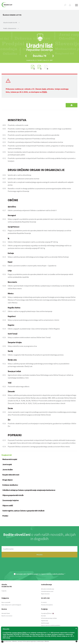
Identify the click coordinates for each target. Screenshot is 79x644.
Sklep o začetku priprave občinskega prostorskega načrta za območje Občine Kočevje (38, 257)
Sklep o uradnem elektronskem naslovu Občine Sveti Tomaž (29, 337)
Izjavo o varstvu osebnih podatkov (53, 574)
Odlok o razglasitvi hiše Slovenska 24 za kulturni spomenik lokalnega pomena (36, 355)
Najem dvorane (45, 594)
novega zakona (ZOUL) (19, 633)
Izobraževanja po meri (47, 591)
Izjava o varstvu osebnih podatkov (51, 625)
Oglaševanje (45, 621)
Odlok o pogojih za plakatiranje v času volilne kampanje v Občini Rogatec (34, 329)
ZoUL (44, 89)
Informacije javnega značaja (49, 618)
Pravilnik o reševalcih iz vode (18, 125)
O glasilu (4, 591)
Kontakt (43, 616)
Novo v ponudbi (6, 602)
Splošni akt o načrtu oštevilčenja (19, 175)
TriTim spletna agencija (29, 641)
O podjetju (44, 613)
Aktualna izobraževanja (48, 589)
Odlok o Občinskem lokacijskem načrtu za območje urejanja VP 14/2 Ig (33, 242)
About (51, 613)
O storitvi (44, 602)
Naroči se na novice (7, 616)
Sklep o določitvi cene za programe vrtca (22, 346)
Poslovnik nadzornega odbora (19, 386)
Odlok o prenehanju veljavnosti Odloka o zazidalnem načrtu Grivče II (32, 210)
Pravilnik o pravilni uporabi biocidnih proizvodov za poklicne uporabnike (34, 135)
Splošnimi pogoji (33, 574)
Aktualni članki (6, 613)
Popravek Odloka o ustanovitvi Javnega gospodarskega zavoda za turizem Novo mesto (39, 447)
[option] (40, 56)
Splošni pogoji (45, 623)
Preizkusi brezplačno (47, 605)
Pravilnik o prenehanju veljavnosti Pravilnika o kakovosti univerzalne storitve (35, 142)
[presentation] (40, 566)
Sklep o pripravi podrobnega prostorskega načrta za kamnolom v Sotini (33, 320)
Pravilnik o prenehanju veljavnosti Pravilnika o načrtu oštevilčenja (31, 139)
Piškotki (14, 641)
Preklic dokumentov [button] (11, 28)
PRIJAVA (39, 555)
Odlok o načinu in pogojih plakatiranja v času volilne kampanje (30, 311)
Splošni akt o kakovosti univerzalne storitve (24, 179)
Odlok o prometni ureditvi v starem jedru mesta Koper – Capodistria (32, 266)
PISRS (44, 92)
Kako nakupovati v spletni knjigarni (11, 605)
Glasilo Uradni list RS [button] (11, 23)
